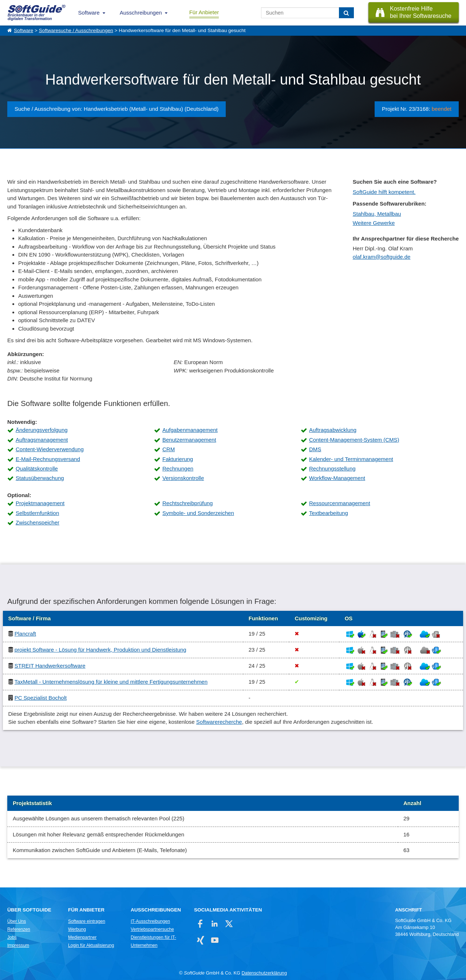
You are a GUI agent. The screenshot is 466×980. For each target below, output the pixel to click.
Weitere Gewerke (374, 223)
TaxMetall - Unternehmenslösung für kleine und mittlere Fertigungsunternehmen (111, 682)
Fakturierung (178, 459)
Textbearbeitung (329, 513)
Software (89, 13)
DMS (315, 449)
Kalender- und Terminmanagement (351, 459)
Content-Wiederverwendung (50, 449)
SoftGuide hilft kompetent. (384, 192)
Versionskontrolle (183, 478)
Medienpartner (82, 937)
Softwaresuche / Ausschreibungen (76, 30)
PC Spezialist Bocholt (41, 698)
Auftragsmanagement (42, 440)
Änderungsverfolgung (42, 430)
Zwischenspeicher (37, 522)
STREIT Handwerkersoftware (50, 666)
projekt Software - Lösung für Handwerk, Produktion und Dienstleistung (100, 650)
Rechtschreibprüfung (187, 503)
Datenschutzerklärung (264, 973)
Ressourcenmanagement (340, 503)
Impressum (18, 945)
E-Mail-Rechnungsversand (48, 459)
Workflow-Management (337, 478)
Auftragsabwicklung (333, 430)
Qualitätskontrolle (37, 468)
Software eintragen (87, 921)
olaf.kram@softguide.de (382, 257)
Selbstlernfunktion (37, 513)
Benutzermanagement (189, 440)
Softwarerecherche (219, 722)
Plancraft (25, 634)
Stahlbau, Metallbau (377, 214)
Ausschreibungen (141, 13)
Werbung (77, 929)
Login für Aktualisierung (91, 945)
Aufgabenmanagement (190, 430)
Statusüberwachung (40, 478)
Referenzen (19, 929)
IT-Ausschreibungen (150, 921)
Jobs (12, 937)
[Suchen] (346, 13)
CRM (169, 449)
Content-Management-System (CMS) (354, 440)
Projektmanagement (40, 503)
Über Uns (17, 921)
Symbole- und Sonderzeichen (198, 513)
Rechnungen (178, 468)
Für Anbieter (204, 12)
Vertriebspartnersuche (152, 929)
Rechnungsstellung (332, 468)
